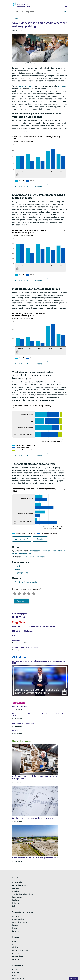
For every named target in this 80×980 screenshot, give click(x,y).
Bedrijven (16, 916)
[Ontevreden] (19, 593)
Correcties (16, 959)
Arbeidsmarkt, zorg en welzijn (26, 582)
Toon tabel (40, 187)
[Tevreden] (29, 593)
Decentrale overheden (20, 922)
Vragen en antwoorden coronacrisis (35, 557)
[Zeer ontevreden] (15, 593)
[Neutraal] (24, 593)
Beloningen (16, 931)
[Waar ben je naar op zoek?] (40, 12)
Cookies (15, 975)
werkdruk (19, 566)
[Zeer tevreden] (34, 593)
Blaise (14, 906)
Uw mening (74, 979)
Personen (15, 925)
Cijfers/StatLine (17, 882)
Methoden (16, 903)
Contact (15, 941)
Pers (14, 944)
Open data (16, 888)
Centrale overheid (18, 919)
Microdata (16, 891)
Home (16, 19)
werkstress (62, 86)
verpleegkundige (21, 573)
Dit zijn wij (16, 947)
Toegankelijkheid (18, 978)
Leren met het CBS (18, 956)
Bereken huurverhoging (20, 885)
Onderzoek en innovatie (20, 950)
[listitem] (13, 617)
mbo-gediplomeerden (26, 86)
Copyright (16, 972)
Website (15, 969)
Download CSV (22, 187)
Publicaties (16, 900)
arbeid (17, 570)
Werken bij (16, 953)
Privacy (15, 928)
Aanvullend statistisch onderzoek (23, 894)
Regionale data (17, 897)
